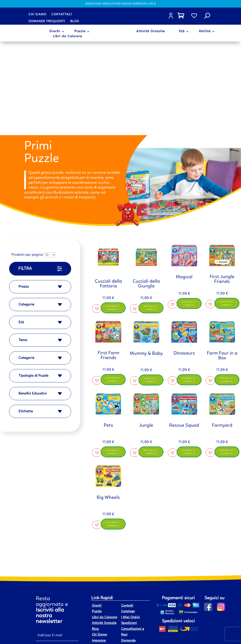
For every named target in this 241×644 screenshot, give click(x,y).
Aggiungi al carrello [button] (113, 215)
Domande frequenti (47, 21)
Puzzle (80, 32)
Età (182, 32)
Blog (75, 21)
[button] (97, 216)
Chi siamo (37, 14)
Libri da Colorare (67, 37)
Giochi (55, 32)
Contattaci (62, 14)
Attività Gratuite (151, 32)
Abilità (205, 32)
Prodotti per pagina (27, 161)
